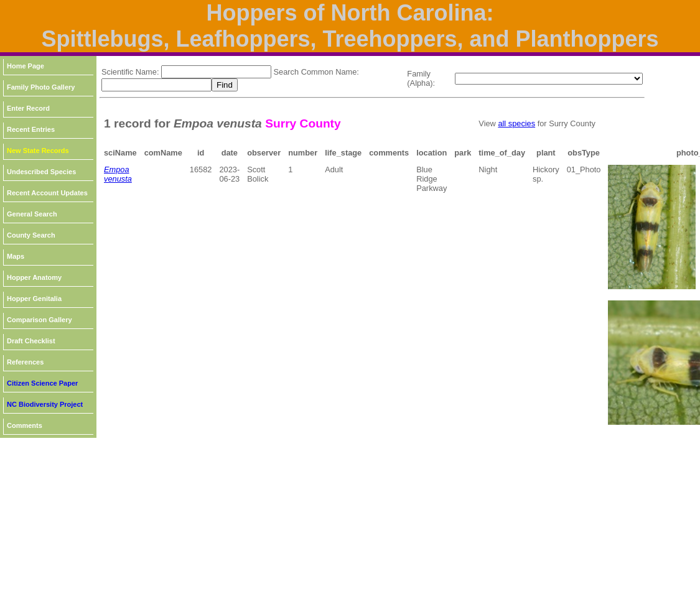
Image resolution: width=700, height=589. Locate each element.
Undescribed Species (41, 172)
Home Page (26, 66)
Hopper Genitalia (34, 299)
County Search (31, 235)
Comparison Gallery (40, 320)
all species (516, 123)
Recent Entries (31, 129)
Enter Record (28, 108)
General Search (32, 214)
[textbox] (216, 72)
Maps (16, 256)
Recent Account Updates (47, 193)
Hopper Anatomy (34, 277)
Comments (25, 425)
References (25, 362)
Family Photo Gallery (41, 87)
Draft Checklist (31, 341)
